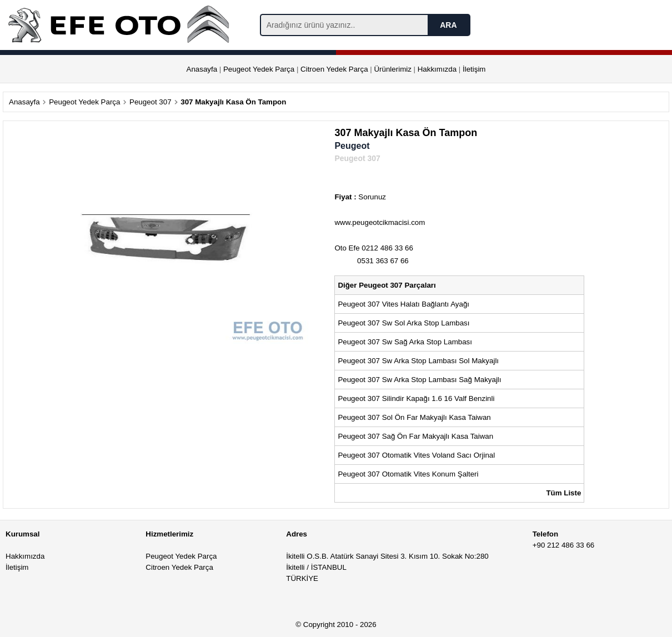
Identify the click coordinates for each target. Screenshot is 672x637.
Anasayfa (202, 69)
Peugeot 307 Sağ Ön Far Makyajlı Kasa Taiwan (417, 436)
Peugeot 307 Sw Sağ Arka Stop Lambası (406, 342)
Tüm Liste (563, 493)
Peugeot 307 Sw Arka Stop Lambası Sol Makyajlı (419, 361)
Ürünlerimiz (392, 69)
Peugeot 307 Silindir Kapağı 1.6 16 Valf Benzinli (416, 398)
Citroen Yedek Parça (334, 69)
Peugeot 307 (151, 102)
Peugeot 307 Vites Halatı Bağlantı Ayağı (403, 304)
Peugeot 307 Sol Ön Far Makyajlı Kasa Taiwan (415, 417)
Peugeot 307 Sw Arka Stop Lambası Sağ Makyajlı (420, 380)
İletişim (474, 69)
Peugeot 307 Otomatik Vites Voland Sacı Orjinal (416, 455)
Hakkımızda (437, 69)
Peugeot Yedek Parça (259, 69)
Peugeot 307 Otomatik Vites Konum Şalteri (408, 474)
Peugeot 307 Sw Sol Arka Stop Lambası (403, 323)
